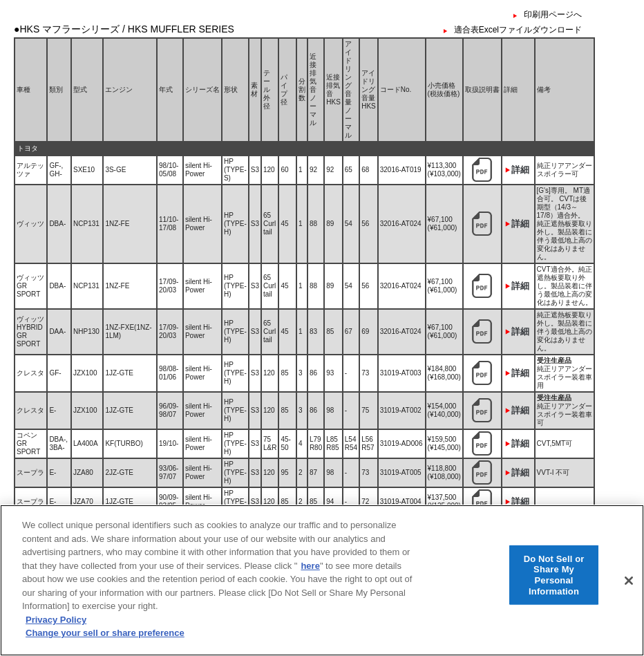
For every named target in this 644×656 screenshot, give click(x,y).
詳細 (520, 170)
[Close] (629, 588)
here (310, 573)
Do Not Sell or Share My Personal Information (554, 583)
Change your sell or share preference (105, 641)
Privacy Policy (56, 628)
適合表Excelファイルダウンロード (518, 30)
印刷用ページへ (553, 15)
